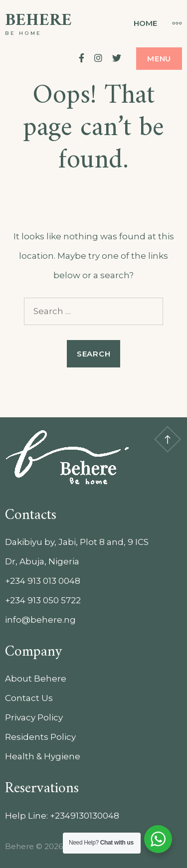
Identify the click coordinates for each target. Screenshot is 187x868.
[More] (172, 23)
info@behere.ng (40, 620)
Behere (38, 21)
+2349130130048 (85, 816)
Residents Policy (40, 737)
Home (145, 23)
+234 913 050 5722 (43, 600)
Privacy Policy (34, 717)
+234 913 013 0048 (43, 581)
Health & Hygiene (43, 756)
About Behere (36, 679)
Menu (159, 59)
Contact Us (29, 698)
